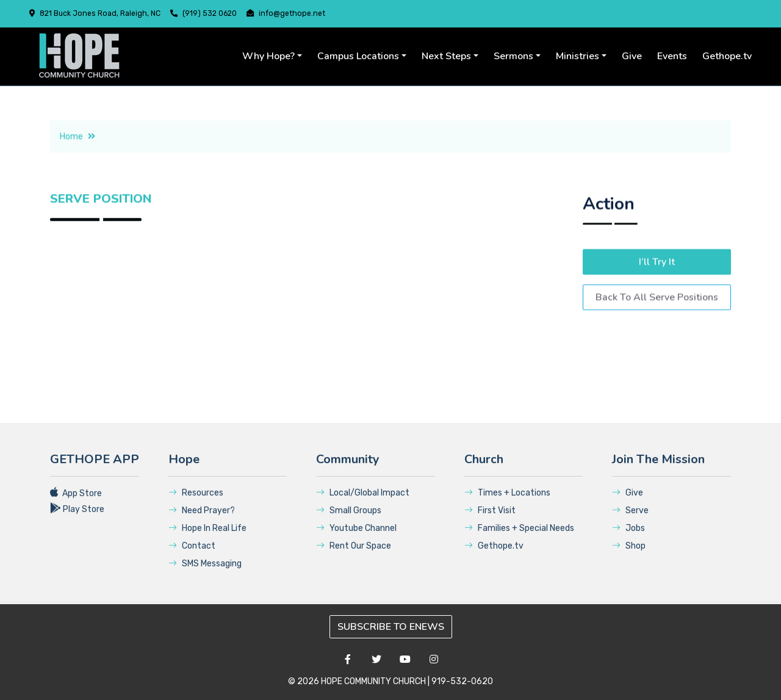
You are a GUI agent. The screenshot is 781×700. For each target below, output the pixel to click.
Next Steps (446, 56)
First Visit (490, 521)
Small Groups (349, 521)
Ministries (578, 56)
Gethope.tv (727, 56)
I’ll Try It (657, 286)
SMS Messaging (205, 574)
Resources (196, 503)
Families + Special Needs (519, 539)
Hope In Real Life (207, 539)
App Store (76, 504)
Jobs (628, 539)
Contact (192, 556)
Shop (629, 556)
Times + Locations (507, 503)
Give (632, 56)
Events (672, 56)
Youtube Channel (356, 539)
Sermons (513, 56)
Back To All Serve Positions (657, 321)
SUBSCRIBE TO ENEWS (391, 627)
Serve (630, 521)
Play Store (77, 520)
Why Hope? (268, 56)
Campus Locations (358, 56)
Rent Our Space (354, 556)
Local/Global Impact (363, 503)
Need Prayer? (202, 521)
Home (77, 155)
